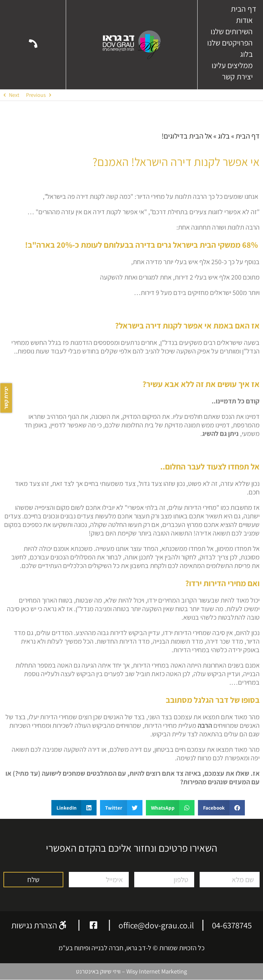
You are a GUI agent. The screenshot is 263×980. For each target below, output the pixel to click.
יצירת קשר (237, 77)
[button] (221, 808)
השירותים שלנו (232, 31)
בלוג (246, 54)
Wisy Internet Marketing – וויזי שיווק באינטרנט (131, 971)
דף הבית (243, 9)
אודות (244, 20)
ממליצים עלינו (232, 65)
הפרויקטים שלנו (230, 43)
